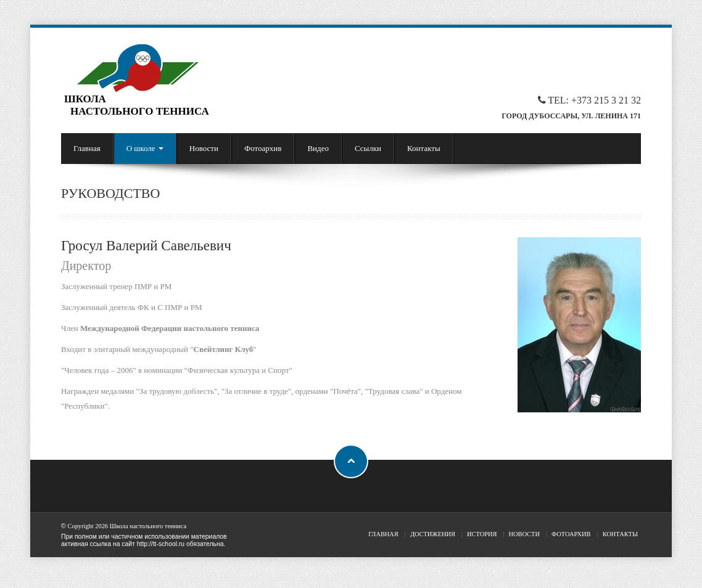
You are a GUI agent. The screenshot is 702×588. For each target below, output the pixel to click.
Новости (204, 148)
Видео (318, 148)
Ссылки (368, 148)
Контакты (424, 148)
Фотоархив (263, 148)
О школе (145, 148)
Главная (87, 148)
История (482, 534)
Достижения (433, 534)
